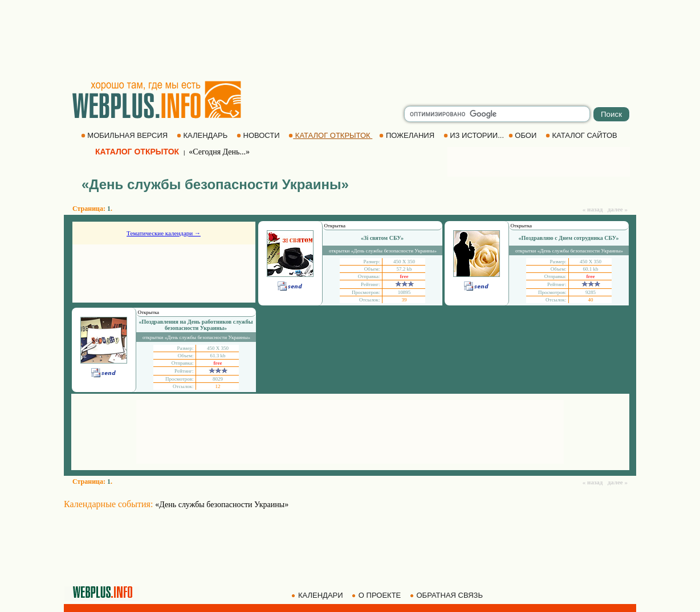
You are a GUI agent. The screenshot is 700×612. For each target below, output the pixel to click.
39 (404, 300)
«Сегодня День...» (219, 152)
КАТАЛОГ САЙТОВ (582, 135)
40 (591, 300)
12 (218, 386)
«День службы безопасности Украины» (222, 505)
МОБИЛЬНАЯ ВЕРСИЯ (125, 135)
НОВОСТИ (259, 135)
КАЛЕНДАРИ (318, 595)
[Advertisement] (350, 40)
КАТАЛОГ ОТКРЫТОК (330, 135)
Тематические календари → (164, 233)
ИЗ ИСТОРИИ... (475, 135)
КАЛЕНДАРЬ (203, 135)
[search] (497, 114)
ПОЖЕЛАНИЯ (408, 135)
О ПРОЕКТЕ (377, 595)
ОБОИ (524, 135)
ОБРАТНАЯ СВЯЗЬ (447, 595)
